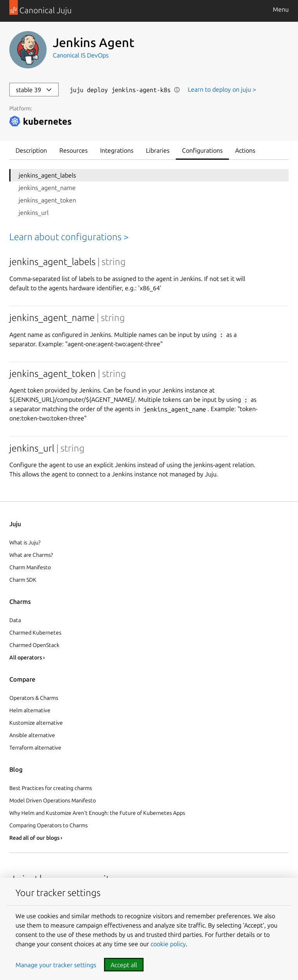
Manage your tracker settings (56, 965)
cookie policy (168, 944)
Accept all (124, 965)
